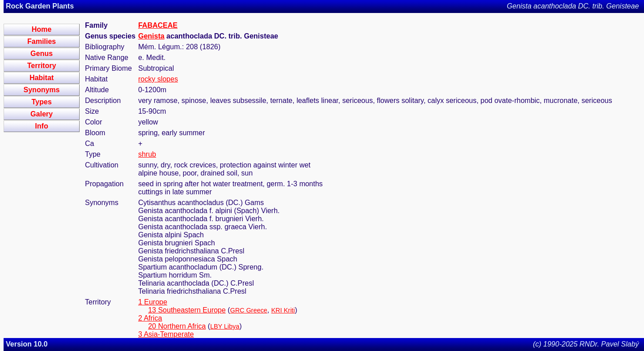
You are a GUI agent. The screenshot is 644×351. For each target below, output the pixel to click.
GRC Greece (248, 310)
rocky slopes (158, 79)
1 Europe (153, 302)
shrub (147, 154)
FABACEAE (158, 25)
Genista (151, 36)
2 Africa (150, 318)
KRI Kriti (283, 310)
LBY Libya (225, 326)
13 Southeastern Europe (187, 310)
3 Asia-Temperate (166, 334)
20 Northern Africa (177, 326)
